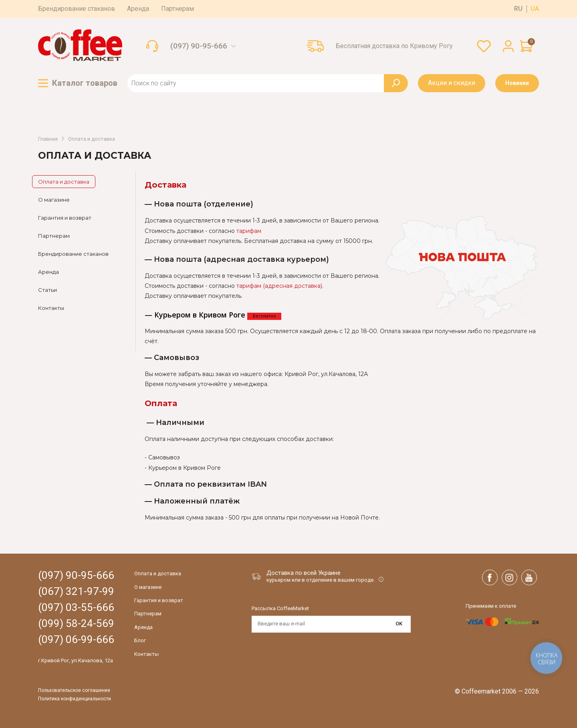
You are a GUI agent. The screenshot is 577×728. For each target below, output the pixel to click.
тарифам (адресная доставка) (279, 286)
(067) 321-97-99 (76, 591)
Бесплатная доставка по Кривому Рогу (394, 46)
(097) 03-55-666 (76, 608)
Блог (140, 640)
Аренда (138, 9)
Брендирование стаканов (77, 9)
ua (535, 9)
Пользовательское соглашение (74, 691)
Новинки (517, 83)
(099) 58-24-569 (76, 624)
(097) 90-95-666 (199, 46)
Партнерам (178, 9)
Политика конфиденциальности (75, 699)
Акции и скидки (452, 83)
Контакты (51, 308)
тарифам (249, 231)
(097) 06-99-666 (76, 640)
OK (399, 624)
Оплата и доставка (92, 139)
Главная (48, 139)
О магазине (54, 200)
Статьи (47, 290)
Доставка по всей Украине (304, 573)
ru (518, 9)
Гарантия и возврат (65, 218)
